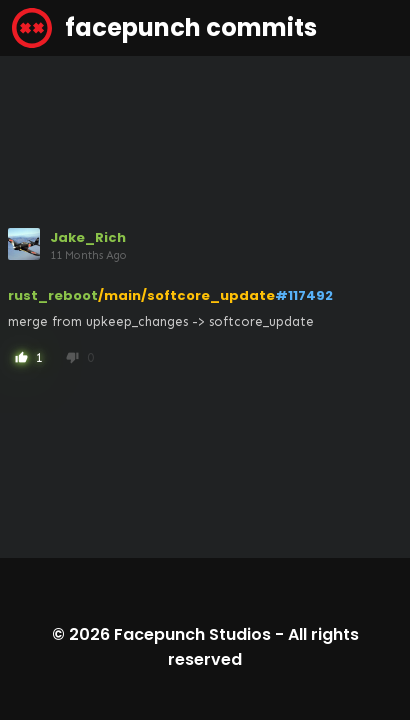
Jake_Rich (88, 237)
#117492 (304, 295)
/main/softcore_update (186, 295)
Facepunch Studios (192, 634)
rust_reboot (53, 295)
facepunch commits (164, 28)
